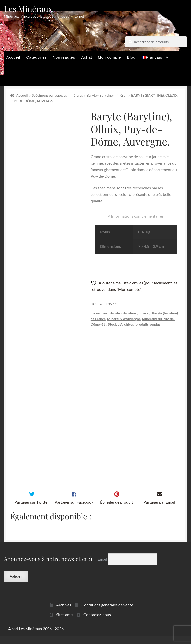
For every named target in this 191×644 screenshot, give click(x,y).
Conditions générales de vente (107, 613)
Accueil (13, 57)
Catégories (37, 57)
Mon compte (110, 57)
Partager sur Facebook (74, 510)
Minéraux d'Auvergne (124, 319)
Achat (86, 57)
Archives (64, 613)
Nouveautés (64, 57)
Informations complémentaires (136, 216)
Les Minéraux (28, 9)
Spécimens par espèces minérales (57, 95)
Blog (131, 57)
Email (103, 567)
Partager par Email (159, 510)
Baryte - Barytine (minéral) (107, 95)
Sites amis (65, 623)
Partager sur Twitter (32, 510)
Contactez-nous (97, 623)
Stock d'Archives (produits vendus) (135, 324)
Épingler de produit (117, 510)
